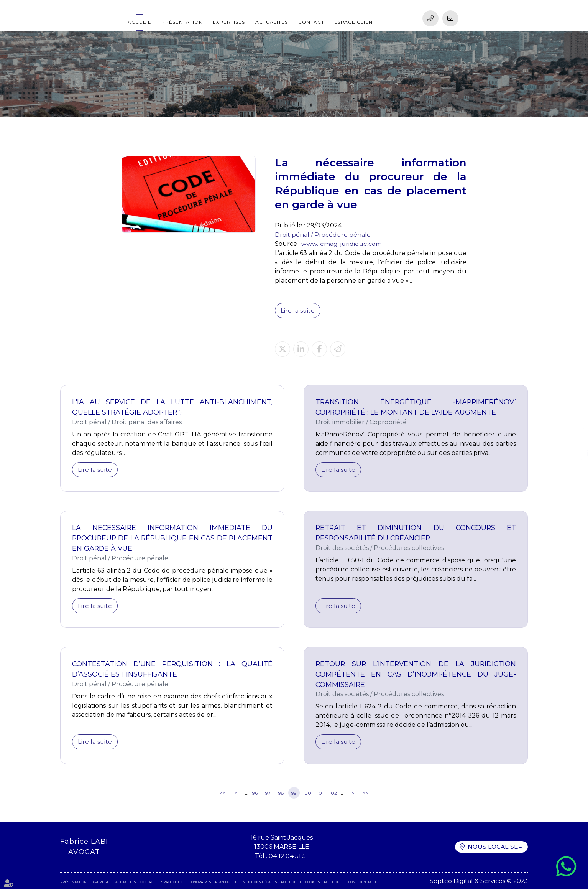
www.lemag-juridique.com (342, 244)
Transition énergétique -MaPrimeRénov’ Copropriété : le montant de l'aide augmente (416, 408)
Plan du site (227, 883)
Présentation (182, 22)
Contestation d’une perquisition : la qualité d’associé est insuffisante (172, 670)
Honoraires (200, 883)
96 (255, 794)
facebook (573, 438)
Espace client (355, 22)
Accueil (139, 22)
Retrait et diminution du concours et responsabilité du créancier (416, 534)
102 (333, 794)
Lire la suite (298, 310)
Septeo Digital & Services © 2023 (478, 882)
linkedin (573, 453)
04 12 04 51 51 (288, 857)
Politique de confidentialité (351, 883)
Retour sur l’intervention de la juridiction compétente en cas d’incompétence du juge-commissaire (416, 675)
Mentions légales (260, 883)
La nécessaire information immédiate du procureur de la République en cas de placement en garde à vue (172, 539)
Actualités (272, 22)
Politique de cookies (301, 883)
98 (281, 794)
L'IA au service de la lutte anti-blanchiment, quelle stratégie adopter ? (172, 408)
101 (320, 794)
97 (268, 794)
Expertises (229, 22)
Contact (311, 22)
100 (307, 794)
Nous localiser (495, 848)
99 (294, 794)
